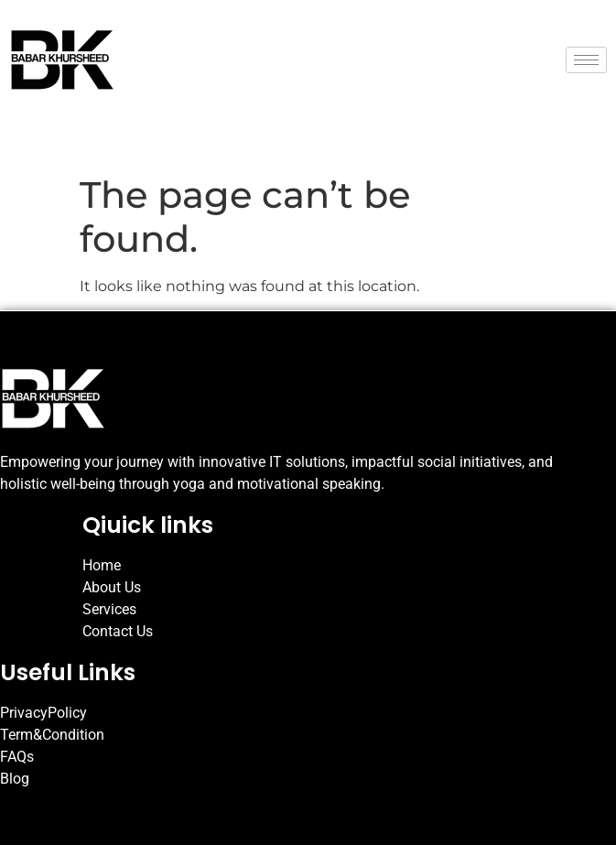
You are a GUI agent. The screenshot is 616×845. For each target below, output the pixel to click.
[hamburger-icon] (586, 60)
